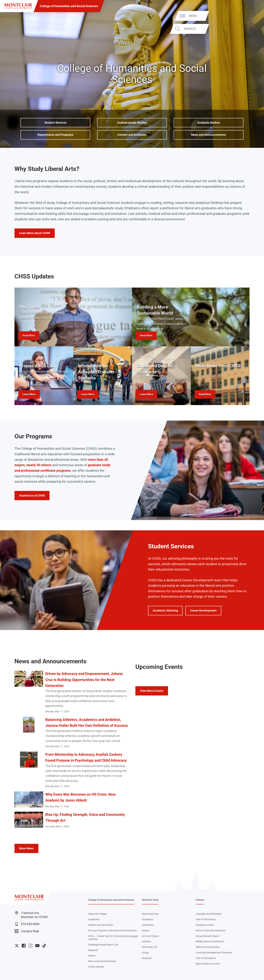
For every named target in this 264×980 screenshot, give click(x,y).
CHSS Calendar (96, 967)
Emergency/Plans (205, 925)
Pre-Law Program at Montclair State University (112, 931)
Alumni (92, 956)
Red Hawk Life (149, 947)
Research (93, 950)
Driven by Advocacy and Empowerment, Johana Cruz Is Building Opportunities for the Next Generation (84, 680)
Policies (200, 900)
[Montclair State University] (18, 6)
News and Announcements (209, 135)
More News (26, 848)
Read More (29, 336)
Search (249, 29)
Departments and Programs (55, 135)
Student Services (55, 123)
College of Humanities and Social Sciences (69, 6)
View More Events (152, 691)
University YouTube (37, 946)
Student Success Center (101, 925)
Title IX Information (206, 919)
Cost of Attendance (206, 958)
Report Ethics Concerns (208, 964)
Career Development (203, 610)
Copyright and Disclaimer (209, 914)
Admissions (148, 925)
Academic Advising (165, 610)
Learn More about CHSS (35, 233)
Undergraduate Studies (132, 123)
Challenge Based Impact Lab (103, 945)
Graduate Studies (209, 123)
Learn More (29, 394)
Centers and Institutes (132, 135)
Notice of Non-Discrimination (211, 931)
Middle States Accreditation (210, 941)
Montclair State (150, 900)
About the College (97, 914)
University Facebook (24, 946)
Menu (252, 16)
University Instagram (30, 946)
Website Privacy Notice (208, 947)
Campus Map (27, 931)
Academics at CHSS (32, 495)
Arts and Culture (150, 936)
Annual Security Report (208, 936)
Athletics (146, 941)
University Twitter (17, 946)
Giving (145, 953)
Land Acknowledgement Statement (214, 953)
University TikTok (44, 946)
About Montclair (150, 914)
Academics (94, 919)
